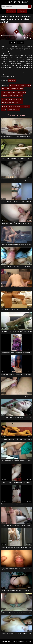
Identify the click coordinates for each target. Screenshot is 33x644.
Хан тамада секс (13, 110)
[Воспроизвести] (2, 38)
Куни (29, 85)
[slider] (13, 35)
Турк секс (5, 89)
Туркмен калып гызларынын (12, 103)
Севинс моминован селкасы (12, 99)
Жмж (4, 110)
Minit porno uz (14, 85)
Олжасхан (25, 106)
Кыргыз (16, 3)
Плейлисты (11, 11)
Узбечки (12, 80)
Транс (23, 85)
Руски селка (21, 92)
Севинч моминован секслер (12, 96)
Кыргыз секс (6, 641)
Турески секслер (17, 89)
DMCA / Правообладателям (22, 641)
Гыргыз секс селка (9, 92)
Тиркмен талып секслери (11, 106)
